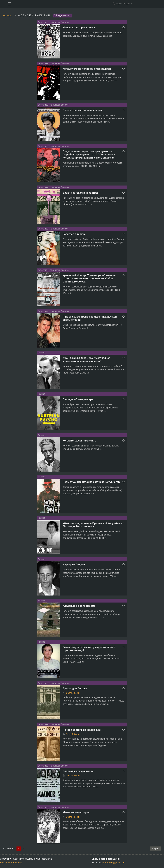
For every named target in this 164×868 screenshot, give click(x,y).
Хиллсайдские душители (78, 771)
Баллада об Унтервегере (78, 399)
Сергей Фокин (73, 693)
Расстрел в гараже (74, 234)
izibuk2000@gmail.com (114, 863)
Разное (41, 353)
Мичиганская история (76, 812)
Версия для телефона (11, 863)
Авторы (8, 16)
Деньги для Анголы (75, 688)
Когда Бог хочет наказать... (79, 441)
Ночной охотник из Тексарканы (82, 730)
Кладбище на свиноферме (79, 606)
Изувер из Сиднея (74, 565)
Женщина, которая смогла (79, 28)
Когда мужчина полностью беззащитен (87, 69)
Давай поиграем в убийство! (80, 193)
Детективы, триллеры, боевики (53, 22)
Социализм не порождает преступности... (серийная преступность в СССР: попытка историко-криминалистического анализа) (89, 155)
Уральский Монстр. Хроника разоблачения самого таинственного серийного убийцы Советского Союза (89, 278)
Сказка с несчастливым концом (82, 110)
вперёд (155, 849)
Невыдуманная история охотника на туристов (91, 482)
